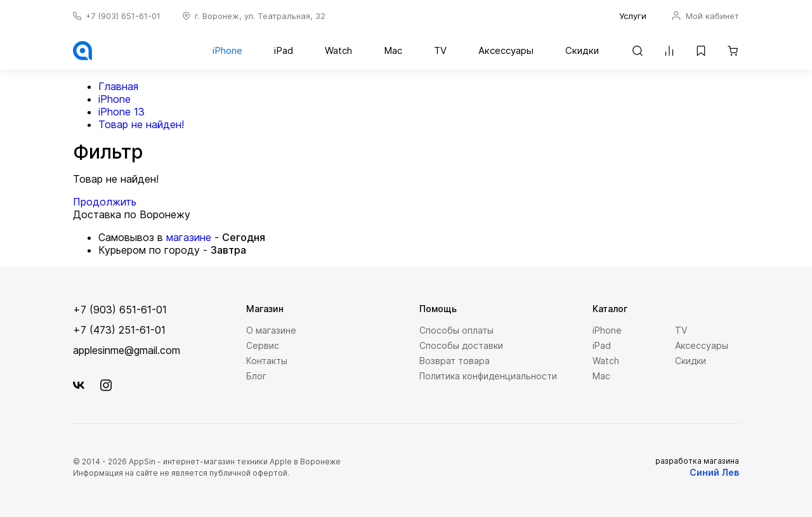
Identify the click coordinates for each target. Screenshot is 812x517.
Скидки (582, 50)
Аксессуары (506, 50)
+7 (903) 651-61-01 (123, 16)
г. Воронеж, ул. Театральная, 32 (260, 16)
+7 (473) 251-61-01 (119, 330)
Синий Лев (714, 472)
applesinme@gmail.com (127, 350)
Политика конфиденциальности (488, 376)
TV (440, 50)
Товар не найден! (141, 124)
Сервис (263, 345)
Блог (256, 376)
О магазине (271, 330)
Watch (338, 50)
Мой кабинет (705, 16)
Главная (118, 86)
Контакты (267, 361)
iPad (284, 50)
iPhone (227, 50)
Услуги (633, 16)
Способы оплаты (456, 330)
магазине (189, 237)
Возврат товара (455, 361)
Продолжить (105, 202)
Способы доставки (461, 345)
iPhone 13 (121, 112)
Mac (393, 50)
